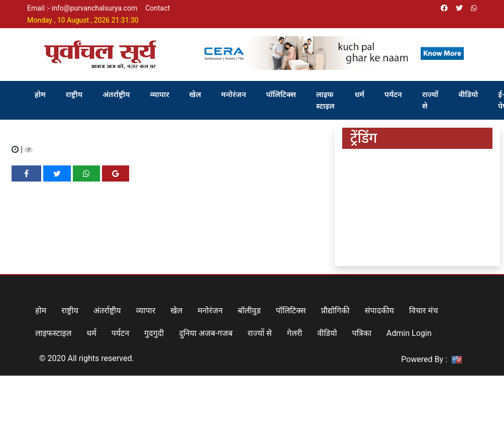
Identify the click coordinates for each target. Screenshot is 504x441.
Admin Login (409, 333)
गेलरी (295, 333)
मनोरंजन (233, 95)
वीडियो (468, 95)
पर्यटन (393, 95)
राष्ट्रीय (74, 95)
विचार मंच (424, 311)
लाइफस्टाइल (53, 333)
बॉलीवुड (249, 311)
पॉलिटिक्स (281, 95)
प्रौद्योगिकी (335, 311)
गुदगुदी (154, 333)
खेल (195, 95)
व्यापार (159, 95)
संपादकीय (379, 311)
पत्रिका (362, 333)
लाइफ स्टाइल (325, 100)
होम (40, 95)
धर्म (360, 95)
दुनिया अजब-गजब (206, 333)
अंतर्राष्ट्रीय (116, 95)
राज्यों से (430, 100)
